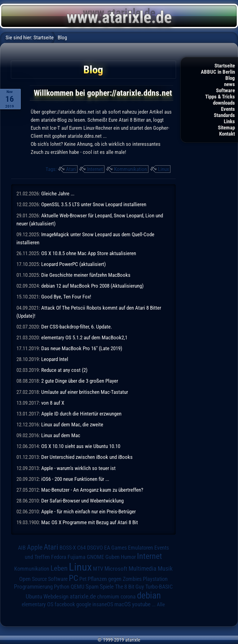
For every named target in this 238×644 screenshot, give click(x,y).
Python (62, 587)
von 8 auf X (53, 403)
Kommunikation (130, 169)
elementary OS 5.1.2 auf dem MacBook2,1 (84, 337)
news (229, 84)
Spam (92, 587)
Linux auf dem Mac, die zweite (72, 424)
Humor (128, 557)
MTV (98, 569)
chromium (108, 597)
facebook (65, 604)
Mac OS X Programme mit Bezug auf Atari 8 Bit (90, 522)
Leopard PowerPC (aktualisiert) (73, 264)
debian (149, 595)
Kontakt (227, 134)
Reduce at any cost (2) (64, 370)
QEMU (77, 587)
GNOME (95, 557)
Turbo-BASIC (159, 587)
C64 (82, 548)
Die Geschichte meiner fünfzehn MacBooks (86, 275)
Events (228, 109)
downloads (224, 103)
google (84, 604)
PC (73, 578)
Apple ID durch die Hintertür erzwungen (81, 414)
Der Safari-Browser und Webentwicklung (82, 501)
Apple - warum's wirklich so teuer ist (78, 468)
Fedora (59, 557)
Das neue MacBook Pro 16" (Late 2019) (82, 348)
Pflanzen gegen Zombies (115, 579)
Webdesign (56, 597)
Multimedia (143, 568)
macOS (123, 604)
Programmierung (33, 587)
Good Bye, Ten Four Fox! (66, 297)
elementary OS (37, 604)
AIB (22, 548)
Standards (224, 115)
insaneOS (103, 604)
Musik (165, 569)
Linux (163, 169)
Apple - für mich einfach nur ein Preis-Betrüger (88, 511)
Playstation (155, 579)
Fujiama (77, 557)
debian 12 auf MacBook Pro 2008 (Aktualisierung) (92, 286)
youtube (141, 604)
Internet (95, 169)
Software (225, 90)
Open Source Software (43, 579)
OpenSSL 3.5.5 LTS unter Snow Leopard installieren (94, 204)
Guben (112, 557)
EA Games (115, 548)
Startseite (225, 66)
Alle (161, 604)
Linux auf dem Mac (61, 435)
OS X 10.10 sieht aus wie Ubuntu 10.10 (81, 446)
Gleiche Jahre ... (58, 194)
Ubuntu (34, 597)
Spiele (107, 587)
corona (128, 597)
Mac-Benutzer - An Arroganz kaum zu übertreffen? (92, 490)
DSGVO (95, 548)
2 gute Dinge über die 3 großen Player (80, 381)
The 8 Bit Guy (130, 587)
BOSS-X (68, 548)
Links (229, 121)
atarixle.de (83, 596)
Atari (71, 169)
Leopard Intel (55, 359)
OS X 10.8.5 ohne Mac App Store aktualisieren (89, 253)
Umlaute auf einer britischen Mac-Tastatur (85, 392)
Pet (83, 579)
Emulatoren (141, 548)
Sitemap (226, 128)
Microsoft (116, 569)
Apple (35, 547)
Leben (59, 568)
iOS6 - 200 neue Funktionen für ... (75, 479)
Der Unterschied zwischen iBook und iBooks (87, 457)
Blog (230, 78)
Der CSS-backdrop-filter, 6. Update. (77, 327)
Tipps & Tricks (220, 97)
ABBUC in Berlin (218, 72)
